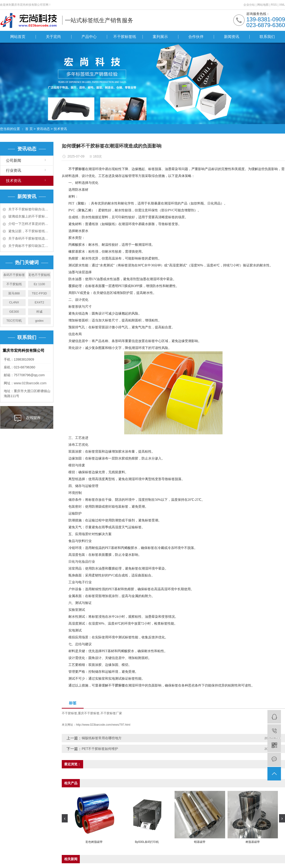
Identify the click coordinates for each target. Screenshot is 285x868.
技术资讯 (60, 129)
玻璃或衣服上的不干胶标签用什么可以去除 (30, 216)
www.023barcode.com (30, 383)
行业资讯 (14, 170)
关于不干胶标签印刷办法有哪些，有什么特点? (30, 209)
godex (39, 321)
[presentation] (65, 818)
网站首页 (18, 37)
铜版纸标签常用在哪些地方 (102, 738)
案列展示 (160, 37)
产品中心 (89, 37)
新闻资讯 (232, 37)
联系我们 (267, 37)
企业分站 (249, 5)
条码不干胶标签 (14, 275)
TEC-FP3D (39, 293)
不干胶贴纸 (14, 284)
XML (282, 5)
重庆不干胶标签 (89, 713)
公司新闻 (14, 160)
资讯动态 (43, 129)
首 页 (29, 129)
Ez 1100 (39, 284)
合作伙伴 (196, 37)
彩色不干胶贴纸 (39, 275)
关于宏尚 (53, 37)
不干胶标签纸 (125, 37)
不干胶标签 (69, 713)
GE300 (14, 312)
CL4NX (14, 302)
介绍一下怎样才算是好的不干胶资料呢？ (30, 224)
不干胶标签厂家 (111, 713)
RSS (274, 5)
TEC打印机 (14, 321)
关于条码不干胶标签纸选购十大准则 (30, 238)
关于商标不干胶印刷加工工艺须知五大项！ (30, 246)
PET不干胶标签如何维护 (100, 749)
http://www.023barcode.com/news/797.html (103, 725)
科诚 (39, 312)
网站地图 (263, 5)
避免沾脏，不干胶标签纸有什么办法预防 (30, 231)
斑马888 (14, 293)
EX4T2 (39, 302)
